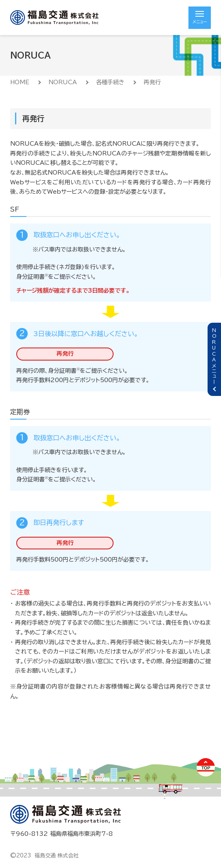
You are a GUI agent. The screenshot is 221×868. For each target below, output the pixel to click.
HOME (20, 82)
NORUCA (63, 82)
